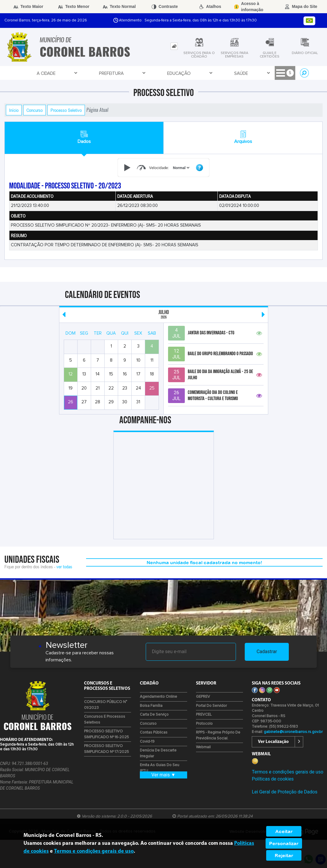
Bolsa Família (151, 706)
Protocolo (204, 724)
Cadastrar (267, 652)
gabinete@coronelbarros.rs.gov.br (293, 732)
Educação (101, 73)
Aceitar (284, 831)
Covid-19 (147, 742)
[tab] (174, 46)
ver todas (64, 567)
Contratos (254, 73)
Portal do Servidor (211, 706)
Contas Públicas (154, 733)
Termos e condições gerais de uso (287, 772)
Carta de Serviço (154, 715)
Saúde (131, 73)
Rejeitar (284, 855)
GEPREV (203, 697)
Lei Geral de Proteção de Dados (285, 792)
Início (14, 110)
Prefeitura (66, 73)
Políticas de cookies (273, 779)
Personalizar (284, 843)
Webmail (203, 747)
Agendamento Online (159, 697)
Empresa (159, 73)
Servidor (219, 73)
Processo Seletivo (66, 110)
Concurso (35, 110)
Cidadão (188, 73)
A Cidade (33, 73)
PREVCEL (204, 715)
